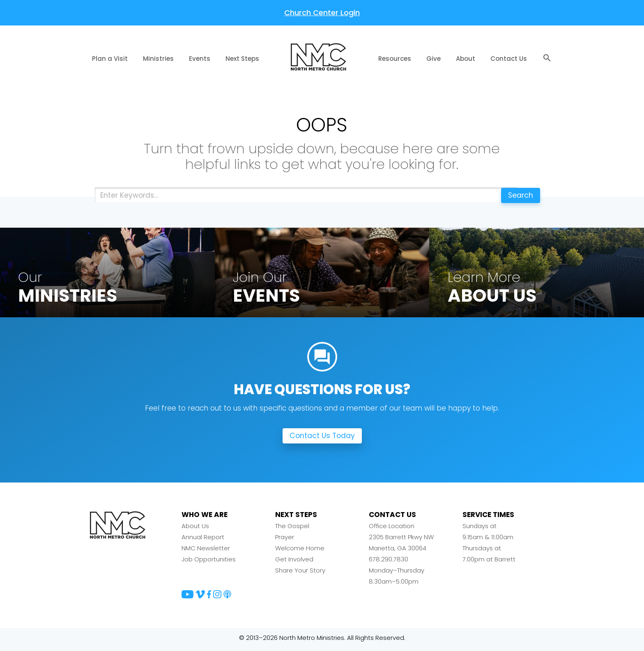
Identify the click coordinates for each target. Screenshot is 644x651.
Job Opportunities (209, 563)
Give (434, 59)
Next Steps (242, 59)
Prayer (285, 541)
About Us (195, 530)
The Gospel (292, 530)
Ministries (158, 59)
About (466, 59)
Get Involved (294, 563)
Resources (395, 59)
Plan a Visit (110, 59)
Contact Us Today (322, 440)
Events (200, 59)
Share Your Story (300, 574)
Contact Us (509, 59)
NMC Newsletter (206, 552)
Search (519, 195)
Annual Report (203, 541)
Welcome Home (300, 552)
